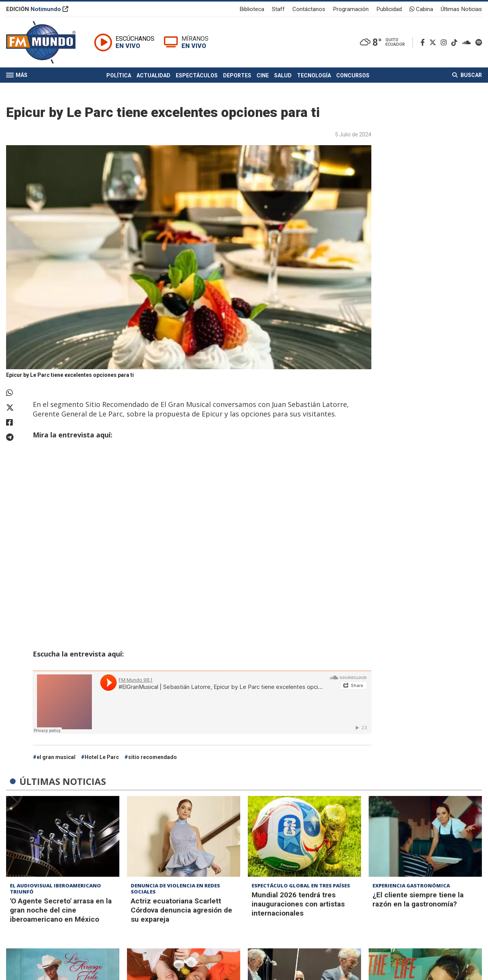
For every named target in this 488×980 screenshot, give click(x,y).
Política (119, 75)
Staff (278, 9)
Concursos (353, 75)
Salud (283, 75)
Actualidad (153, 75)
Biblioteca (252, 9)
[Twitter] (434, 42)
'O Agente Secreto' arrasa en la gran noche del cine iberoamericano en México (61, 910)
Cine (263, 75)
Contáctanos (309, 9)
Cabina (421, 9)
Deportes (237, 75)
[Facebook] (424, 42)
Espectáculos (197, 75)
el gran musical (56, 757)
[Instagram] (445, 42)
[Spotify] (479, 42)
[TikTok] (456, 42)
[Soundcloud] (468, 42)
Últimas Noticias (461, 9)
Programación (351, 9)
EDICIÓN (37, 9)
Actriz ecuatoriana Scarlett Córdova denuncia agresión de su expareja (181, 910)
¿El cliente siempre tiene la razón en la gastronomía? (418, 899)
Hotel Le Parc (102, 757)
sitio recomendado (152, 757)
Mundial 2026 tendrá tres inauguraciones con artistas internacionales (298, 904)
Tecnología (314, 75)
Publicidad (389, 9)
